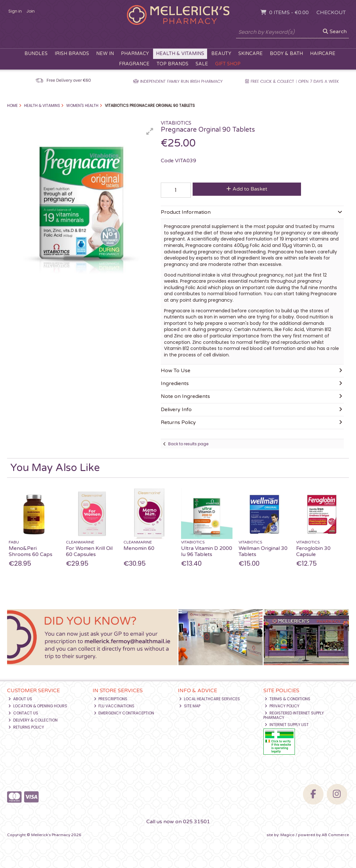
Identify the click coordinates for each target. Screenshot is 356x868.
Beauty (221, 54)
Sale (202, 64)
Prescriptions (111, 699)
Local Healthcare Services (210, 699)
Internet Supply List (287, 725)
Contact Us (23, 713)
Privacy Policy (282, 706)
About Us (20, 699)
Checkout (331, 13)
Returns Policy (26, 727)
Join (31, 11)
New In (105, 54)
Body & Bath (286, 54)
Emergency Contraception (124, 713)
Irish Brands (72, 54)
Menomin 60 (139, 548)
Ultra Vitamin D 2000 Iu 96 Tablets (207, 551)
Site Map (190, 706)
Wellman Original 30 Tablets (263, 551)
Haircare (323, 54)
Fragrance (134, 64)
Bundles (36, 54)
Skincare (251, 54)
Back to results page (188, 444)
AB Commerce (335, 835)
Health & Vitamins (180, 54)
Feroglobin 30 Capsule (313, 551)
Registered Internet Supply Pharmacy (294, 715)
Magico (288, 835)
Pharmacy (135, 54)
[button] (150, 131)
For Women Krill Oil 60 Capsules (89, 551)
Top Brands (173, 64)
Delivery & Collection (33, 720)
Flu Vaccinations (114, 706)
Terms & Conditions (288, 699)
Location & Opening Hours (38, 706)
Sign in (15, 11)
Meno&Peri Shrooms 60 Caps (31, 551)
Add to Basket (247, 189)
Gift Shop (228, 64)
